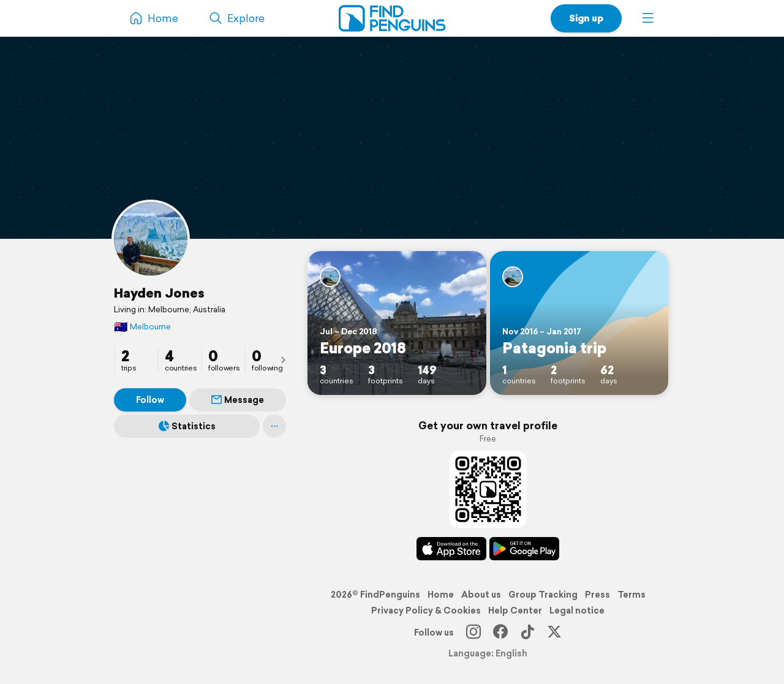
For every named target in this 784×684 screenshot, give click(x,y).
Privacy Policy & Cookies (426, 611)
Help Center (515, 611)
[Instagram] (473, 633)
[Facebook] (500, 633)
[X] (554, 633)
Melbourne (142, 327)
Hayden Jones (159, 293)
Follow (150, 400)
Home (441, 595)
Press (597, 595)
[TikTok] (527, 633)
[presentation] (283, 359)
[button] (648, 18)
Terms (631, 595)
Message (238, 400)
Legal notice (577, 611)
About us (481, 595)
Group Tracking (543, 595)
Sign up (586, 18)
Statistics (187, 426)
